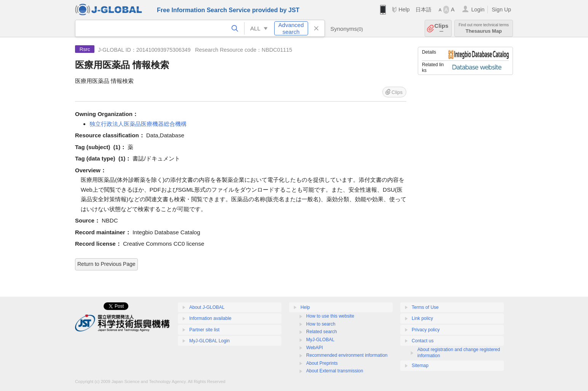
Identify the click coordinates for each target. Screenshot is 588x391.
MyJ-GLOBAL (320, 340)
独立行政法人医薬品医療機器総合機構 (138, 124)
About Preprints (322, 363)
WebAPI (315, 348)
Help (404, 10)
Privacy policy (426, 330)
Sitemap (420, 366)
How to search (321, 324)
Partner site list (204, 330)
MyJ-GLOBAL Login (209, 341)
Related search (322, 332)
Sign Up (501, 10)
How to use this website (330, 316)
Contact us (423, 341)
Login (478, 10)
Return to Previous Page (106, 264)
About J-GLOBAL (207, 307)
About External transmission (335, 371)
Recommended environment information (347, 355)
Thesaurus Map (484, 28)
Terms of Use (425, 307)
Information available (210, 318)
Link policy (422, 318)
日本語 (423, 10)
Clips (442, 28)
